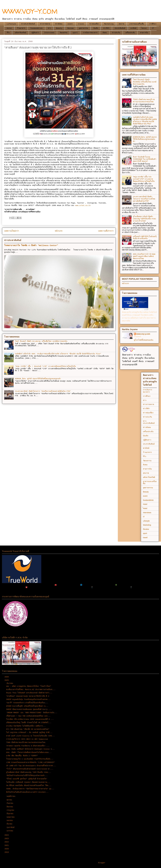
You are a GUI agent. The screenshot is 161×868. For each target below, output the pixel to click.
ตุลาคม (10, 800)
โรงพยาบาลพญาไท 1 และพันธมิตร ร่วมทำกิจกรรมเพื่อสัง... (30, 759)
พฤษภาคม (11, 817)
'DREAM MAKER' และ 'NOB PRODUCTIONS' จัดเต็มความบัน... (32, 713)
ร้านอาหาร (21, 28)
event (70, 24)
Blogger (102, 863)
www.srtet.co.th (83, 205)
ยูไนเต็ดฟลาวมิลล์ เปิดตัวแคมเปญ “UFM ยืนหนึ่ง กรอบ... (29, 772)
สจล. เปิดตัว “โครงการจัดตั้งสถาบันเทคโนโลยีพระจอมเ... (29, 752)
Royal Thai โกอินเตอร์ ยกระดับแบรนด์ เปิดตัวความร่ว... (29, 693)
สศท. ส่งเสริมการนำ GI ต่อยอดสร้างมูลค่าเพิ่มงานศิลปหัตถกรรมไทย (144, 256)
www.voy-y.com (143, 334)
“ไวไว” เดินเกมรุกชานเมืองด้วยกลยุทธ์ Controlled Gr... (30, 769)
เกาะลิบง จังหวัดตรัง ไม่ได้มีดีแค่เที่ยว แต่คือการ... (26, 726)
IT (153, 28)
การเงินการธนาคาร (90, 33)
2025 (7, 680)
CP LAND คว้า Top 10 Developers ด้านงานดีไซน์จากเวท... (31, 766)
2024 (7, 835)
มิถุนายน (10, 814)
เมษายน (10, 821)
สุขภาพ (121, 24)
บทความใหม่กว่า (12, 231)
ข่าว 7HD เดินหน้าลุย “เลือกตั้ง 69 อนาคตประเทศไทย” (28, 729)
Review (70, 28)
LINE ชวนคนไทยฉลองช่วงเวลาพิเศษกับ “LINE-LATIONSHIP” (30, 762)
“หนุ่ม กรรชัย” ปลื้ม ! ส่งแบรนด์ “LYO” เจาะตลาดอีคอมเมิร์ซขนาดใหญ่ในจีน (45, 366)
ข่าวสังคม (59, 24)
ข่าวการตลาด (45, 24)
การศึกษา (153, 24)
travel (81, 24)
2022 (7, 842)
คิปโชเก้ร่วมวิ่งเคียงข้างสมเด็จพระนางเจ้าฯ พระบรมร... (27, 792)
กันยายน (10, 803)
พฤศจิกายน (11, 796)
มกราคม (10, 831)
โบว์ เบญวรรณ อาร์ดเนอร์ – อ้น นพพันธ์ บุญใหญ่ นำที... (29, 733)
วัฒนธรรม (64, 33)
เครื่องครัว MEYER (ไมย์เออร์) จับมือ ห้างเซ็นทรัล (145, 237)
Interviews (49, 33)
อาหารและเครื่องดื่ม (137, 24)
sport (75, 33)
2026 (7, 677)
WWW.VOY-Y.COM (30, 11)
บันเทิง (96, 28)
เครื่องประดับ (130, 33)
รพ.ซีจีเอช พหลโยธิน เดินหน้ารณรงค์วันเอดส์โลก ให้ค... (29, 786)
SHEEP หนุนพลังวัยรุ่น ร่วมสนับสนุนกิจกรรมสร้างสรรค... (28, 699)
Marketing (109, 24)
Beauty (59, 28)
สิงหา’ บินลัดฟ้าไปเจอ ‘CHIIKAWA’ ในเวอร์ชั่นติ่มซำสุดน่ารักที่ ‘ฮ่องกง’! (145, 159)
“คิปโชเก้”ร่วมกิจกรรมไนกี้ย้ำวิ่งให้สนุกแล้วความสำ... (27, 776)
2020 (7, 849)
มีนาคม (10, 824)
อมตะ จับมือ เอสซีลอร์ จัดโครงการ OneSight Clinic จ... (30, 749)
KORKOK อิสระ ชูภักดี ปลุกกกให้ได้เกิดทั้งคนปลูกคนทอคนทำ (38, 379)
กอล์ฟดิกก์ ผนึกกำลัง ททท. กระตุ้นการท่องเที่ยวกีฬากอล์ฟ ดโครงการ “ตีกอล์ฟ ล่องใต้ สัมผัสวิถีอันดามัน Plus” (58, 354)
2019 (7, 852)
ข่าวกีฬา (106, 28)
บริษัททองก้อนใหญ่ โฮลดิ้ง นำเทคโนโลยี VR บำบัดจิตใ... (29, 723)
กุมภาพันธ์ (11, 827)
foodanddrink (37, 28)
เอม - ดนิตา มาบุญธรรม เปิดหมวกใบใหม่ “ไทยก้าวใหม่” (29, 686)
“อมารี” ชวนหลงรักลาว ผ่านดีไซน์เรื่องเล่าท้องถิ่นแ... (27, 703)
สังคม (105, 33)
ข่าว (49, 28)
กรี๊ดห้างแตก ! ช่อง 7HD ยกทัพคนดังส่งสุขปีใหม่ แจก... (28, 716)
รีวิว (8, 33)
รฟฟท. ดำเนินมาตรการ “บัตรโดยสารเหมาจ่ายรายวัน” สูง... (30, 789)
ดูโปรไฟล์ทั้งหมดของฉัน (144, 340)
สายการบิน (144, 33)
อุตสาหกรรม (83, 28)
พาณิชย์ (133, 28)
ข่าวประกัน (116, 33)
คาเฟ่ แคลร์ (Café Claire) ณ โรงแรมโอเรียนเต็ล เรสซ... (30, 736)
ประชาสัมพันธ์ (120, 28)
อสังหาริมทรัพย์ (20, 33)
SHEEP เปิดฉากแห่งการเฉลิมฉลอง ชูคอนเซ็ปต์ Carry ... (29, 709)
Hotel (9, 28)
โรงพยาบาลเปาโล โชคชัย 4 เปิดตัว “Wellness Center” (31, 246)
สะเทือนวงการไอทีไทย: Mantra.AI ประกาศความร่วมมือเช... (31, 690)
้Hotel (144, 28)
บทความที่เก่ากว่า (106, 231)
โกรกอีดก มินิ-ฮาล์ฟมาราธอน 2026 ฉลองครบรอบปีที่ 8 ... (30, 719)
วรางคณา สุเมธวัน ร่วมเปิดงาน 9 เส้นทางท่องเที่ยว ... (28, 746)
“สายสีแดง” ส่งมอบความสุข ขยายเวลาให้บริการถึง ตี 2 (28, 696)
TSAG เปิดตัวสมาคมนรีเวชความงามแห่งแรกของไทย (144, 100)
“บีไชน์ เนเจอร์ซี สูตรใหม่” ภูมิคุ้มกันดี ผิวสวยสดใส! (27, 779)
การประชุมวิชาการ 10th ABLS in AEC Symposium (27, 739)
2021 (7, 845)
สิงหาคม (10, 807)
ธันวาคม (10, 683)
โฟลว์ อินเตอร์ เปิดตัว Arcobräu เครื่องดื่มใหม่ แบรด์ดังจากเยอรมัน (41, 341)
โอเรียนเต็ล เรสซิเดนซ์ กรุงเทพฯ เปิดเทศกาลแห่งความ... (28, 782)
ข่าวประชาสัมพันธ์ (28, 24)
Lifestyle (11, 24)
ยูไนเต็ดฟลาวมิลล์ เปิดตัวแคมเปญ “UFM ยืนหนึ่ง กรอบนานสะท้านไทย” (144, 219)
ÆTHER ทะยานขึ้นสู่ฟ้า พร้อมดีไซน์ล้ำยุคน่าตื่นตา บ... (27, 706)
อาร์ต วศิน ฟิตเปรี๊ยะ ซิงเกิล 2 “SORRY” (22, 756)
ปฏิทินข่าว (35, 33)
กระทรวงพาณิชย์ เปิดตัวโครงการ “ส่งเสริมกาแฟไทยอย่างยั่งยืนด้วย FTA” (43, 391)
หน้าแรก (59, 231)
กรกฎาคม (11, 810)
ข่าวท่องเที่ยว (94, 24)
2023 (7, 839)
